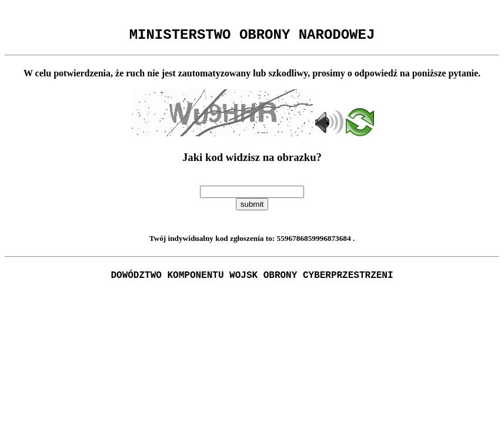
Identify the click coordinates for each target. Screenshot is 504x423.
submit (252, 208)
